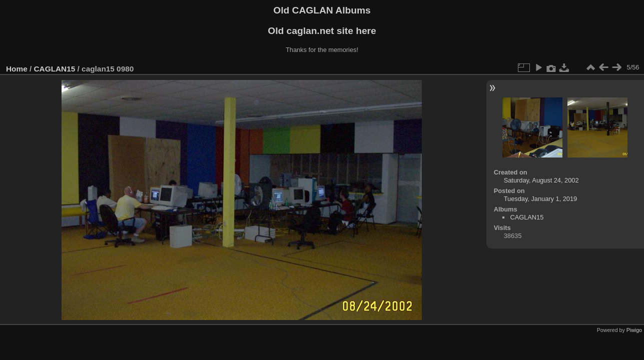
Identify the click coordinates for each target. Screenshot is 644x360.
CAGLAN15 (55, 69)
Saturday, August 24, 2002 (541, 180)
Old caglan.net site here (322, 31)
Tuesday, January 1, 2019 (541, 199)
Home (17, 69)
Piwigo (634, 330)
